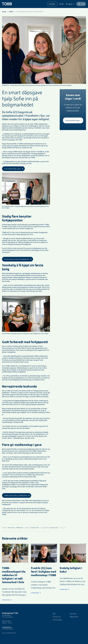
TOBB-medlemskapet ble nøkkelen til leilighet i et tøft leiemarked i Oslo (14, 575)
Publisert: (27, 528)
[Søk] (61, 4)
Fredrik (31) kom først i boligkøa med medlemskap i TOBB (43, 571)
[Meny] (81, 4)
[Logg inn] (70, 4)
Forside (4, 12)
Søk (54, 614)
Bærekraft (74, 617)
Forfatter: (5, 528)
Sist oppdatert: (45, 528)
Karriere (73, 614)
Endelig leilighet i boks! (71, 570)
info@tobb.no (7, 627)
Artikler (11, 12)
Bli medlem (52, 4)
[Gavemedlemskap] (73, 120)
